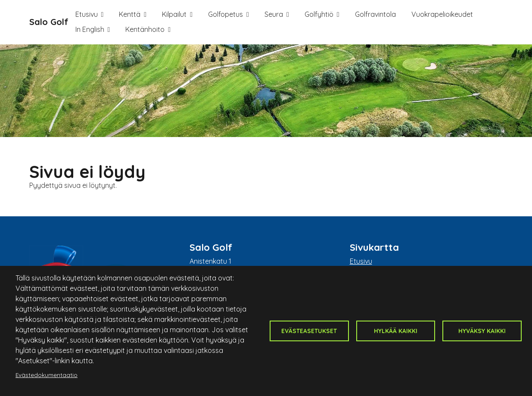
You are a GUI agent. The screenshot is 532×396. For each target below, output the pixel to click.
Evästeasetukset (309, 331)
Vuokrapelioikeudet (442, 14)
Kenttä (130, 14)
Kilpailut (174, 14)
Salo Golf (49, 22)
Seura (274, 14)
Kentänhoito (145, 29)
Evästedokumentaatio (47, 375)
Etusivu (87, 14)
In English (90, 29)
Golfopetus (226, 14)
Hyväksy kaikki (482, 331)
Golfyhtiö (319, 14)
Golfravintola (375, 14)
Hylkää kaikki (396, 331)
